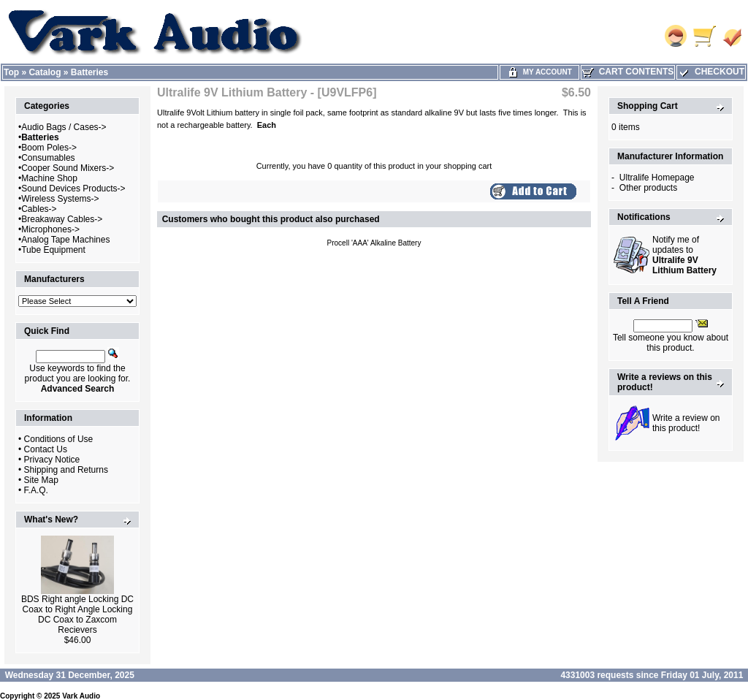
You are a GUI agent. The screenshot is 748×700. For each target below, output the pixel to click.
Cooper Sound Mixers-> (68, 168)
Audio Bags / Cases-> (64, 127)
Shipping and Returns (66, 470)
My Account (539, 72)
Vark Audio (81, 696)
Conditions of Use (59, 439)
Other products (648, 188)
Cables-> (39, 209)
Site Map (41, 480)
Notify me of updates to (684, 255)
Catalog (45, 72)
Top (11, 72)
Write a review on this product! (686, 423)
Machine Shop (49, 178)
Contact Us (46, 449)
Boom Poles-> (49, 148)
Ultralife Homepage (657, 178)
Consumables (48, 158)
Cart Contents (628, 72)
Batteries (89, 72)
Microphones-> (50, 229)
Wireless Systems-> (60, 199)
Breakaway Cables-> (62, 219)
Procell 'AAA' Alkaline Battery (374, 243)
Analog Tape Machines (65, 240)
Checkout (711, 72)
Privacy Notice (52, 460)
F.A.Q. (36, 490)
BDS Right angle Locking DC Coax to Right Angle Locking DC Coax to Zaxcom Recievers (77, 615)
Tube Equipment (53, 250)
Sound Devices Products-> (73, 189)
